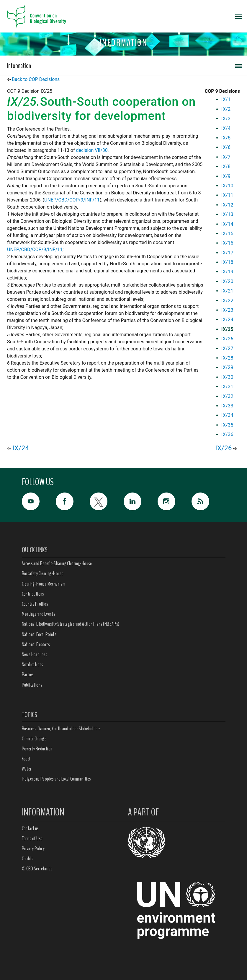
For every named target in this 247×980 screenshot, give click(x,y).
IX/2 (226, 109)
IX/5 (226, 138)
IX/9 (226, 176)
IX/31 (227, 387)
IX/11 (227, 195)
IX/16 (227, 243)
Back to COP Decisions (36, 79)
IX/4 (226, 128)
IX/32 (227, 396)
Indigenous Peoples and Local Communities (57, 779)
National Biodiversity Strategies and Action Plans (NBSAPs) (71, 624)
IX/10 (227, 186)
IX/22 (227, 301)
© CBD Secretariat (37, 869)
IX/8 (226, 166)
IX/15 (227, 234)
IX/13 (227, 214)
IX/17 (227, 253)
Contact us (30, 828)
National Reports (36, 644)
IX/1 (226, 99)
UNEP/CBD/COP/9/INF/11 (72, 200)
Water (27, 769)
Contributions (33, 594)
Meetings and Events (39, 614)
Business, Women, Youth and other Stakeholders (61, 729)
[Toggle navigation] (239, 16)
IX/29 (227, 367)
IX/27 (227, 348)
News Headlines (35, 654)
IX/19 (227, 272)
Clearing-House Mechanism (44, 584)
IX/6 (226, 147)
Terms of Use (32, 838)
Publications (32, 685)
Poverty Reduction (37, 749)
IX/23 (227, 310)
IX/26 (227, 339)
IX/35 (227, 425)
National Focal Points (39, 634)
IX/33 (227, 406)
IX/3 (226, 119)
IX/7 (226, 157)
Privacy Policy (33, 849)
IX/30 (227, 377)
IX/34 (227, 415)
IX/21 (227, 291)
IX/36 (227, 434)
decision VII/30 (92, 150)
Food (26, 759)
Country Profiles (35, 604)
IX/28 (227, 358)
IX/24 (227, 320)
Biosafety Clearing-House (43, 573)
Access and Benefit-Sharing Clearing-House (57, 563)
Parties (28, 675)
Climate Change (34, 739)
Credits (28, 859)
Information (19, 66)
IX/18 (227, 262)
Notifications (33, 664)
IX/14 (227, 224)
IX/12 (227, 205)
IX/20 (227, 281)
